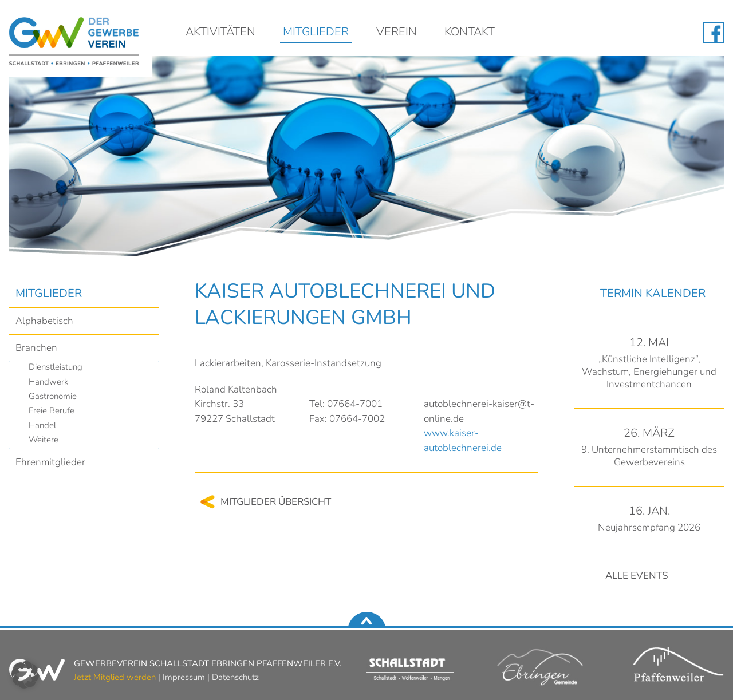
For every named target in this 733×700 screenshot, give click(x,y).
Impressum (184, 677)
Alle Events (637, 576)
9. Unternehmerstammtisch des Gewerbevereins (649, 456)
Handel (42, 425)
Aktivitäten (220, 33)
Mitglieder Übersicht (276, 502)
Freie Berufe (52, 410)
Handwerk (48, 382)
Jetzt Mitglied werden (115, 677)
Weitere (44, 440)
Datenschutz (235, 677)
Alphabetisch (44, 321)
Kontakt (470, 33)
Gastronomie (53, 396)
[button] (25, 675)
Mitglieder (316, 33)
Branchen (36, 348)
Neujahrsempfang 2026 (649, 527)
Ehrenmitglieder (50, 462)
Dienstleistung (56, 367)
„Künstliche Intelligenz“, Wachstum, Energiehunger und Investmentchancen (649, 372)
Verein (397, 33)
